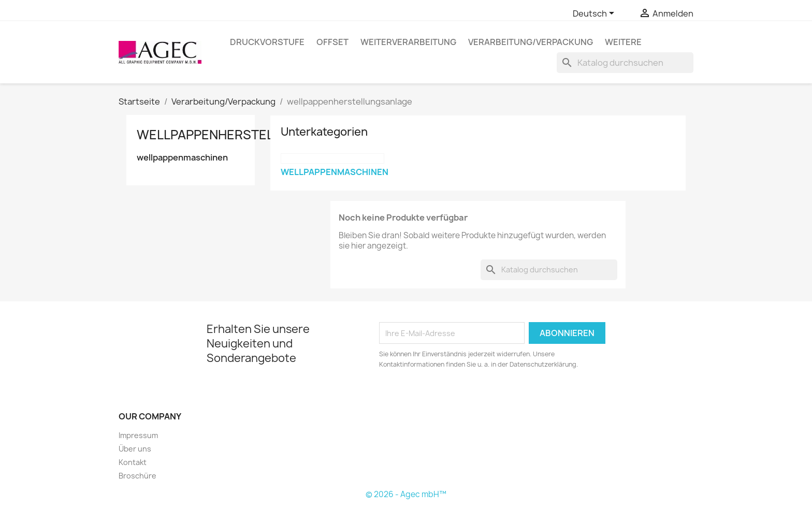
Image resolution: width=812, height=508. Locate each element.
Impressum (138, 435)
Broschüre (137, 476)
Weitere (623, 42)
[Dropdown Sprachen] (595, 14)
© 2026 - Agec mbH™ (406, 494)
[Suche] (625, 63)
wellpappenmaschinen (182, 158)
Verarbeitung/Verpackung (531, 42)
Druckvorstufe (267, 42)
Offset (332, 42)
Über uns (135, 449)
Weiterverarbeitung (408, 42)
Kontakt (133, 462)
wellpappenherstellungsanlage (251, 135)
